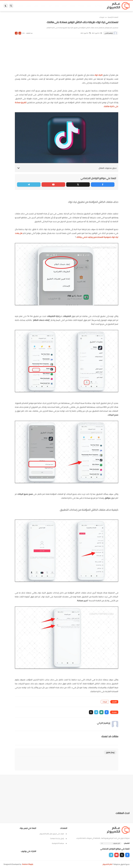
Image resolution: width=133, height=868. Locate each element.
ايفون (36, 6)
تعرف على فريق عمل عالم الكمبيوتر (53, 834)
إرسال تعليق (110, 752)
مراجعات (29, 6)
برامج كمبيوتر (98, 6)
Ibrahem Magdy (28, 864)
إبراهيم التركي (109, 33)
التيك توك (98, 75)
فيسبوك (72, 6)
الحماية (64, 6)
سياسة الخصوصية (60, 843)
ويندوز (89, 6)
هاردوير (21, 6)
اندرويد (43, 6)
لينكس (57, 6)
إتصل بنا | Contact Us (59, 838)
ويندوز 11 (81, 6)
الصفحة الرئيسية (113, 17)
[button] (107, 712)
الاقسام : (127, 843)
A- (16, 33)
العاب (50, 6)
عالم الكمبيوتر (107, 864)
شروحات (102, 17)
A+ (20, 33)
